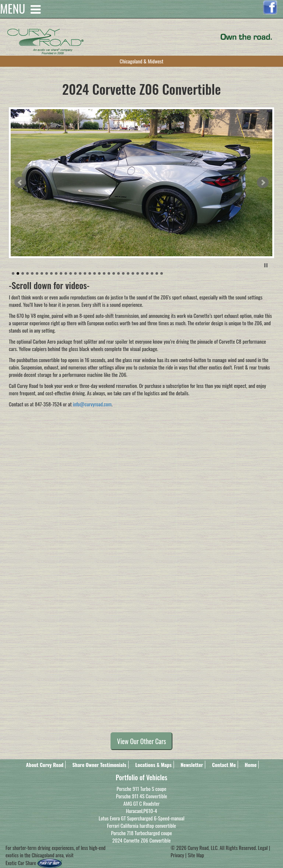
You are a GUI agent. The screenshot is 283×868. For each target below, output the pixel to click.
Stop (266, 265)
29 (147, 273)
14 (75, 273)
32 (162, 273)
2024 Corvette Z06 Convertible (141, 840)
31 (157, 273)
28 (142, 273)
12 (66, 273)
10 (56, 273)
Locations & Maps (153, 765)
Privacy (177, 855)
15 (80, 273)
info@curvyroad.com (92, 404)
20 (104, 273)
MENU (20, 4)
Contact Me (224, 765)
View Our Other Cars (142, 741)
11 (61, 273)
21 (109, 273)
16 (85, 273)
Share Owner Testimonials (99, 765)
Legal (263, 848)
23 (118, 273)
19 (99, 273)
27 (138, 273)
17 (90, 273)
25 (128, 273)
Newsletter (192, 765)
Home (251, 765)
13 (71, 273)
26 (133, 273)
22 (114, 273)
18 (95, 273)
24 (123, 273)
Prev (20, 183)
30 (152, 273)
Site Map (196, 855)
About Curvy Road (45, 765)
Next (263, 183)
